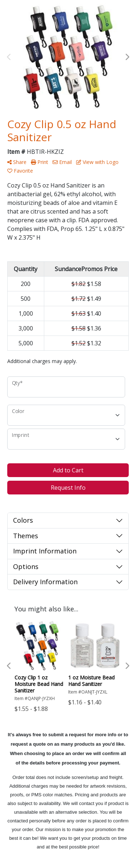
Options (26, 566)
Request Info (68, 488)
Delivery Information (45, 582)
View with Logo (97, 162)
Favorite (20, 171)
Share (17, 162)
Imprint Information (45, 551)
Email (62, 162)
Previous (9, 57)
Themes (26, 536)
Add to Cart (68, 470)
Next (127, 57)
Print (40, 162)
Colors (23, 520)
